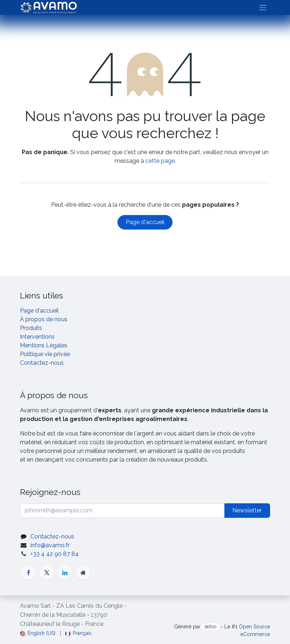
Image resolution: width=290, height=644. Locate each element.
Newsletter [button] (247, 510)
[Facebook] (28, 573)
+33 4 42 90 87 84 (55, 554)
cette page (160, 161)
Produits (31, 328)
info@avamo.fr (50, 545)
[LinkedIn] (65, 573)
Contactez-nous (42, 363)
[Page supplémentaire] (83, 573)
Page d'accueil (145, 222)
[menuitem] (38, 633)
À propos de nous (44, 319)
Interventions (37, 337)
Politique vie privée (45, 354)
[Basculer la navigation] (263, 7)
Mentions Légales (44, 345)
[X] (47, 573)
